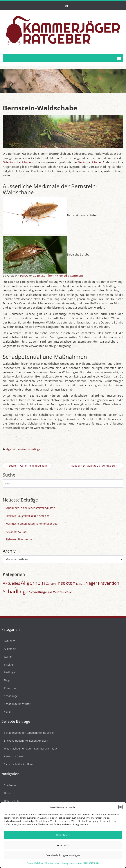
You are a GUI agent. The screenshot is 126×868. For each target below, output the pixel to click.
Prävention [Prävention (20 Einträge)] (109, 583)
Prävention (9, 688)
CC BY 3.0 (39, 276)
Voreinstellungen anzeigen (63, 855)
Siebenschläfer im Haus (20, 539)
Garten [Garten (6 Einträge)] (51, 584)
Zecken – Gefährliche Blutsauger (27, 466)
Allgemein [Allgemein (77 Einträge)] (33, 583)
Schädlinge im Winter (16, 704)
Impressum (76, 863)
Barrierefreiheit (91, 863)
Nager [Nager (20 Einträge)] (91, 583)
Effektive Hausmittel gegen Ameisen (28, 516)
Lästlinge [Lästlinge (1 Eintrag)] (80, 584)
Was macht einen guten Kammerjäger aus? (32, 524)
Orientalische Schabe (17, 162)
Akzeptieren (63, 835)
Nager (7, 680)
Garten (7, 657)
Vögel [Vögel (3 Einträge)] (68, 592)
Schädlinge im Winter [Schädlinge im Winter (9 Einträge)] (47, 592)
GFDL (25, 276)
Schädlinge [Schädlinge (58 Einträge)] (16, 591)
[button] (120, 807)
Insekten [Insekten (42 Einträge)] (66, 583)
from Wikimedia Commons (66, 276)
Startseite (9, 785)
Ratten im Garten (16, 532)
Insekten (22, 449)
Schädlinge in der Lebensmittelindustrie (30, 508)
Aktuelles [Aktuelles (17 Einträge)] (11, 583)
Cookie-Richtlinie (35, 863)
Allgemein (11, 449)
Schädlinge (34, 449)
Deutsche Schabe (89, 162)
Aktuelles (8, 641)
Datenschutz (10, 801)
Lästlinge (8, 672)
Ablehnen (63, 845)
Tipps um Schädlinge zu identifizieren (96, 466)
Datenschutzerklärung (57, 863)
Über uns (8, 793)
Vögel (6, 712)
